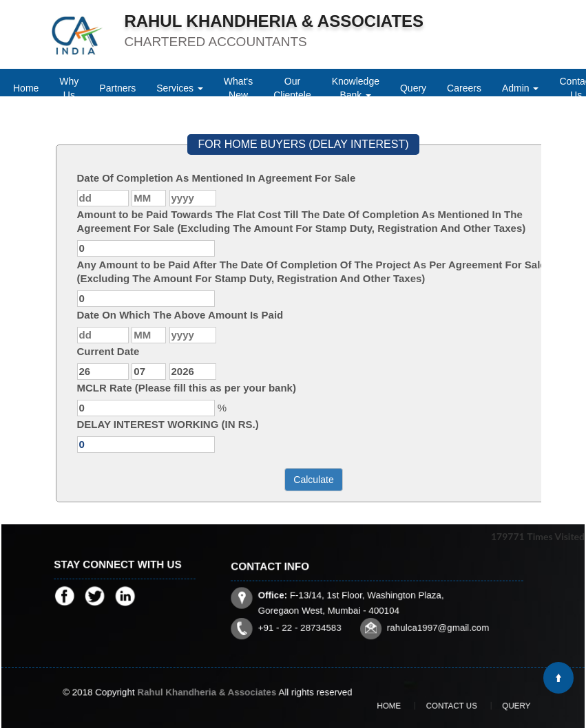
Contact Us (449, 706)
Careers (464, 88)
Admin (521, 88)
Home (26, 88)
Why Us (69, 88)
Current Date (108, 351)
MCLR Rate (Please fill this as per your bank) (187, 388)
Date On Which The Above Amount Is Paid (180, 315)
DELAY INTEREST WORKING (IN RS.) (168, 424)
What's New (238, 88)
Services (180, 88)
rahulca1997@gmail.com (419, 617)
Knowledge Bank (356, 88)
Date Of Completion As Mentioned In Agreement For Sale (217, 178)
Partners (117, 88)
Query (413, 88)
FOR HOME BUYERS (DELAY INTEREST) (303, 144)
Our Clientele (292, 88)
